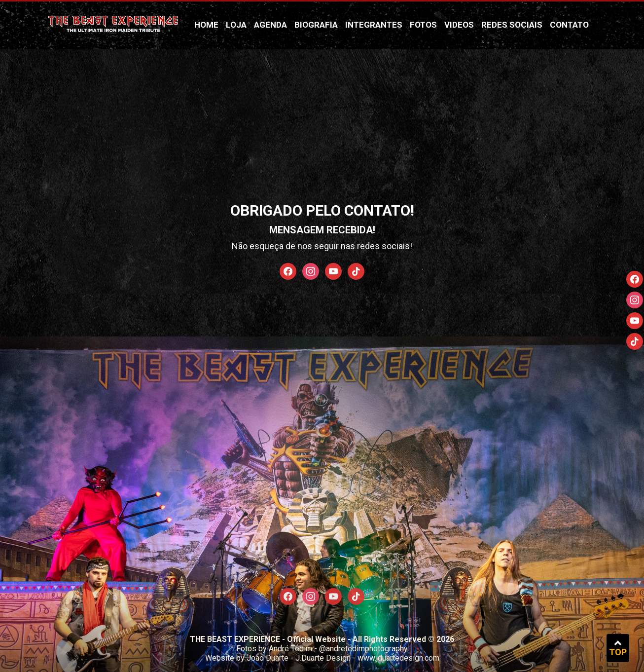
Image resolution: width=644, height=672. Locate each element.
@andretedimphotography (363, 649)
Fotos (423, 25)
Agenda (270, 25)
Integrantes (374, 25)
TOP (618, 648)
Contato (569, 25)
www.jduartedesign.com (398, 658)
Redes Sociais (512, 25)
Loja (236, 25)
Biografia (316, 25)
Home (206, 25)
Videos (459, 25)
